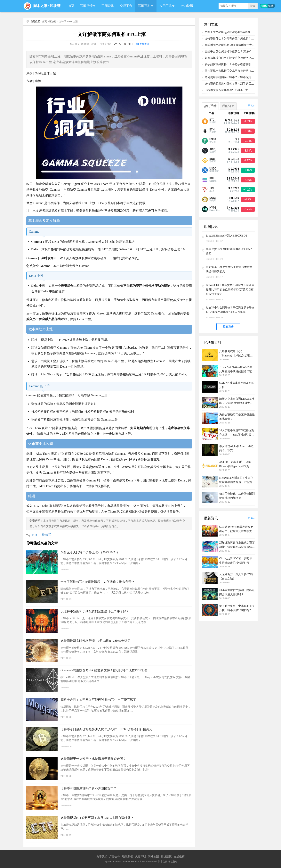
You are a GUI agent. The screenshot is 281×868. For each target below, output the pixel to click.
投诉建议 (166, 857)
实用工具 (166, 6)
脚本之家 (40, 6)
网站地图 (153, 857)
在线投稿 (179, 857)
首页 (71, 6)
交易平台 (126, 6)
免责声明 (140, 857)
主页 (44, 21)
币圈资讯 (108, 6)
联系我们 (128, 857)
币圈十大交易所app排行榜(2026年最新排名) (231, 32)
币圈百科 (144, 6)
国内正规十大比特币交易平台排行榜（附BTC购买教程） (239, 71)
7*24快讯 (187, 6)
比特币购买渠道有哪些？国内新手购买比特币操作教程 (237, 84)
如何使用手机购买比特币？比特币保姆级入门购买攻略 (237, 77)
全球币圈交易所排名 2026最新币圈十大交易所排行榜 (237, 45)
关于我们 (102, 857)
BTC (35, 535)
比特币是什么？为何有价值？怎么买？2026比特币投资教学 (240, 39)
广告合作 (115, 857)
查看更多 (228, 326)
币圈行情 (86, 6)
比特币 (62, 21)
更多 (251, 106)
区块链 (55, 6)
